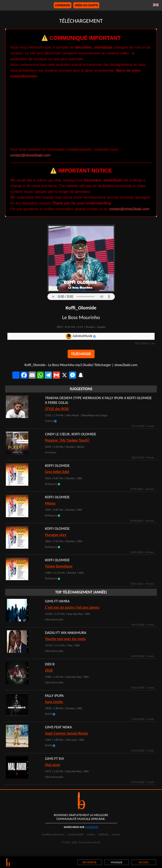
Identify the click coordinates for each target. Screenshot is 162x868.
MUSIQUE (117, 862)
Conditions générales (53, 834)
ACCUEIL (144, 862)
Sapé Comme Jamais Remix (66, 733)
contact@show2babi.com (30, 155)
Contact (116, 834)
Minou (50, 503)
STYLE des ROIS (57, 409)
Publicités (104, 834)
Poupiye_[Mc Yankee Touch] (67, 440)
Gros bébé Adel (57, 472)
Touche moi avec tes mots (65, 639)
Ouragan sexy (56, 535)
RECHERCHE (90, 862)
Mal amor (53, 765)
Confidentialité (76, 834)
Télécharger (81, 354)
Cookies (91, 834)
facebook (92, 827)
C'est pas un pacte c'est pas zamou (72, 607)
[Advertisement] (81, 113)
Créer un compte (86, 5)
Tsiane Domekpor (59, 566)
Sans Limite (54, 702)
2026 (49, 670)
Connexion (63, 5)
